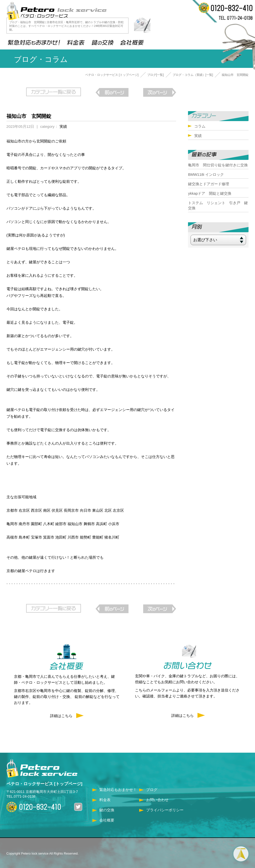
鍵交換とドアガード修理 (209, 184)
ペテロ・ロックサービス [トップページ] (112, 75)
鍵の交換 (107, 808)
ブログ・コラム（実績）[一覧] (193, 75)
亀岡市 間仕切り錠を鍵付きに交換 (218, 165)
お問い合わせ (157, 798)
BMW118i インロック (206, 174)
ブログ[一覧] (156, 75)
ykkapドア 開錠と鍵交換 (210, 193)
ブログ (152, 788)
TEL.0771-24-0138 (21, 794)
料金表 (105, 798)
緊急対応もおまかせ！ (118, 788)
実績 (63, 125)
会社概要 (107, 818)
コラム (200, 126)
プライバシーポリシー (165, 808)
